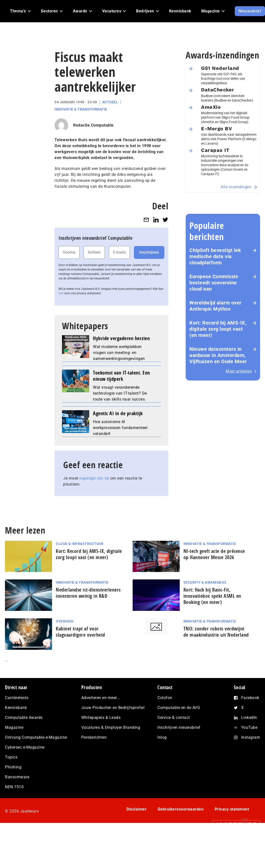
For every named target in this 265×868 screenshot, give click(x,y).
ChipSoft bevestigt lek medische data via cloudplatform (215, 256)
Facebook (250, 698)
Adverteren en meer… (101, 698)
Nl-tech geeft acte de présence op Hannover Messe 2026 (214, 554)
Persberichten (94, 737)
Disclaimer (136, 809)
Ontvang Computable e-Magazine (36, 737)
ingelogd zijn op (94, 478)
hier (61, 293)
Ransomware (17, 777)
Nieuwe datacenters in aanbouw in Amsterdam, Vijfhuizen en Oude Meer (218, 355)
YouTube (249, 727)
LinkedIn (249, 718)
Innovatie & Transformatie (81, 109)
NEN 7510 (14, 787)
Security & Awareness (205, 582)
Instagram (251, 737)
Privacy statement (232, 809)
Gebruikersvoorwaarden (181, 809)
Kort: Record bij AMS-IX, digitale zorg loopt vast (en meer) (218, 329)
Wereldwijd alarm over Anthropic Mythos (215, 306)
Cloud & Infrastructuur (80, 544)
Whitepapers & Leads (101, 718)
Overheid (65, 621)
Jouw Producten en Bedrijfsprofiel (113, 708)
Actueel (110, 102)
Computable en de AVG (179, 708)
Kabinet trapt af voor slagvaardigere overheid (80, 632)
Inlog (162, 737)
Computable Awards (24, 718)
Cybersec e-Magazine (25, 747)
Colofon (165, 698)
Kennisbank (16, 708)
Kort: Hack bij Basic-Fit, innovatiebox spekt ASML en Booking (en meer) (212, 596)
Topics (11, 757)
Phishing (13, 767)
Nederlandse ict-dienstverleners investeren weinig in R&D (88, 593)
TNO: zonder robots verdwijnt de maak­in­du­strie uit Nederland (216, 632)
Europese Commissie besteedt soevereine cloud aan (214, 283)
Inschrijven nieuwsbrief (179, 727)
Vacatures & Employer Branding (111, 727)
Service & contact (174, 718)
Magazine (14, 727)
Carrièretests (17, 698)
